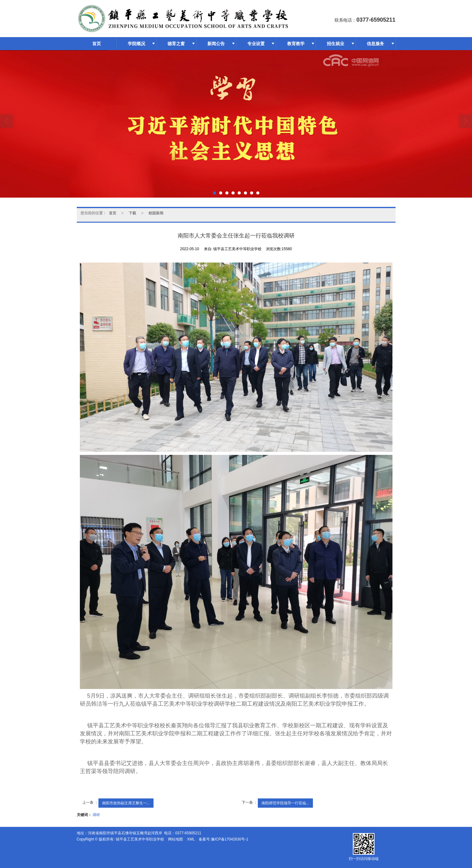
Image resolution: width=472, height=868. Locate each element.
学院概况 (136, 44)
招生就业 (336, 44)
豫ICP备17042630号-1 (230, 839)
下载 (132, 213)
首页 (97, 44)
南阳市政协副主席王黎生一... (126, 803)
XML (191, 839)
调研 (96, 815)
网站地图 (175, 839)
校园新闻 (156, 213)
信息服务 (375, 44)
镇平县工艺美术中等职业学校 (140, 839)
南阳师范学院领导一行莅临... (285, 803)
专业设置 (256, 44)
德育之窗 (176, 44)
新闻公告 (216, 44)
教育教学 (296, 44)
